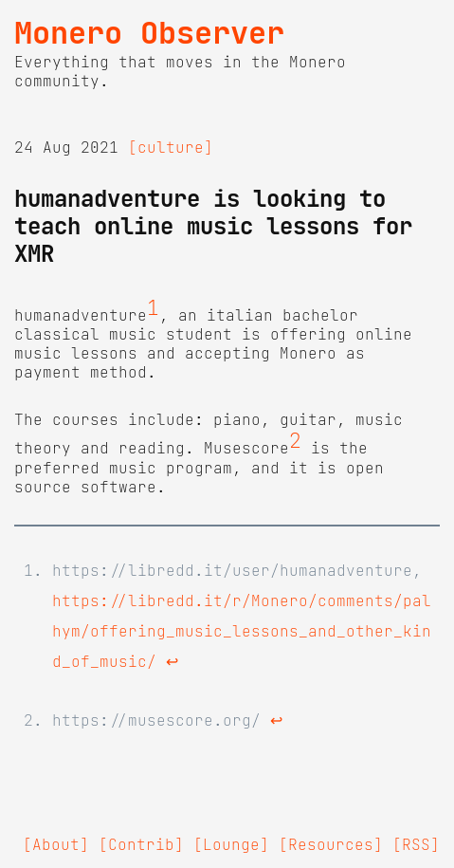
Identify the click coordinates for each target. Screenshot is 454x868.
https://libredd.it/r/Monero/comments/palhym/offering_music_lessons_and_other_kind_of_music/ (242, 631)
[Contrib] (141, 844)
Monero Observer (149, 33)
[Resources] (331, 844)
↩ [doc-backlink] (172, 661)
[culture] (171, 147)
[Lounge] (231, 844)
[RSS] (416, 844)
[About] (56, 844)
